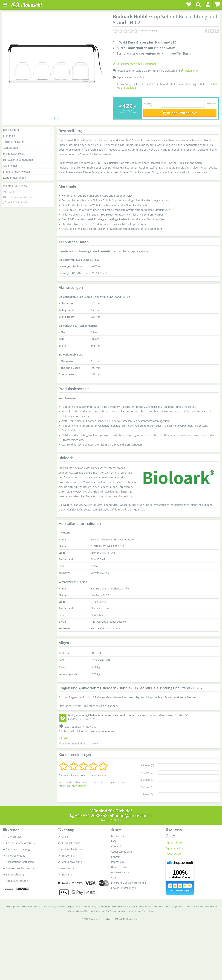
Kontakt (116, 857)
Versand (133, 112)
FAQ (113, 841)
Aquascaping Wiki (121, 852)
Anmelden (79, 786)
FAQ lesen (14, 192)
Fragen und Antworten (28, 172)
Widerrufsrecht (120, 872)
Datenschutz (119, 867)
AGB (114, 878)
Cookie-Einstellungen (124, 888)
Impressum (118, 862)
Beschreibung (28, 130)
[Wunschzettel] (189, 5)
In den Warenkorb (180, 113)
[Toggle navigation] (5, 5)
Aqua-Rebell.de (175, 848)
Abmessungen (28, 148)
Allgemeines (28, 166)
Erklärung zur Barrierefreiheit (129, 883)
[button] (208, 5)
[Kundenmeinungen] (135, 31)
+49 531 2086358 (18, 202)
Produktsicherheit (28, 154)
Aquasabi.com (174, 843)
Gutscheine (118, 836)
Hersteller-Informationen (28, 160)
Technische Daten (28, 142)
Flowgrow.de (173, 854)
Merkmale (28, 136)
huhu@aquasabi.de (19, 197)
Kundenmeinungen (28, 178)
